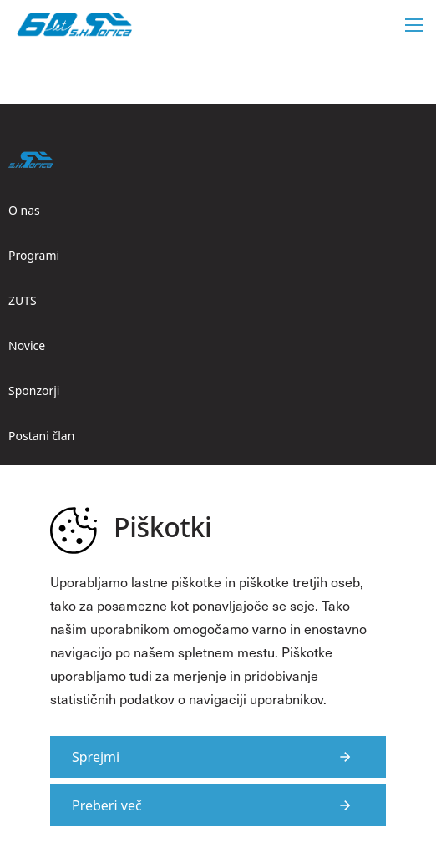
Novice (27, 345)
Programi (34, 255)
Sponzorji (34, 391)
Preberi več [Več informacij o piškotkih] (107, 805)
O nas (24, 210)
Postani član (41, 436)
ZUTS (23, 300)
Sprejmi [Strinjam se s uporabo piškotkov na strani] (96, 757)
